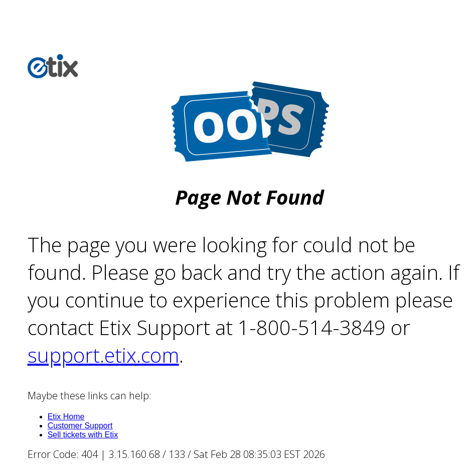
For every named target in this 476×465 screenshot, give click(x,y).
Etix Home (66, 417)
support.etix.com (103, 355)
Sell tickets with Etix (83, 435)
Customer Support (80, 426)
